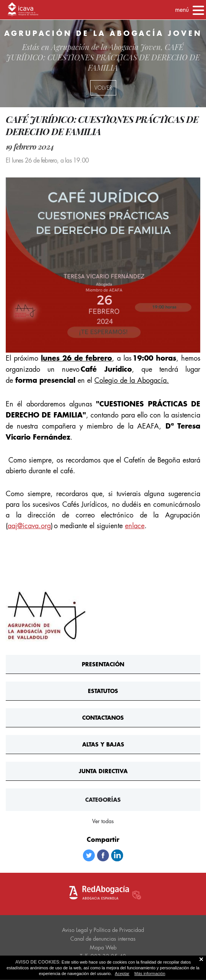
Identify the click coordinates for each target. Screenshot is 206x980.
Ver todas (103, 821)
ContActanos (103, 718)
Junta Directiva (103, 771)
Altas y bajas (103, 744)
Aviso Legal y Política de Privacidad (103, 930)
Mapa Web (103, 948)
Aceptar (122, 974)
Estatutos (103, 691)
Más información (150, 974)
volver (103, 88)
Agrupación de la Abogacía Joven (106, 47)
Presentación (103, 664)
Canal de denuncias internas (103, 939)
